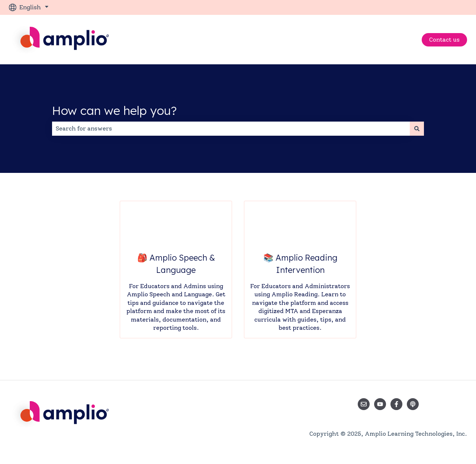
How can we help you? (114, 110)
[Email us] (364, 404)
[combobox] (231, 129)
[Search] (417, 129)
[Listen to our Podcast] (413, 404)
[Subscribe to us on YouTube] (380, 404)
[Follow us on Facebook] (396, 404)
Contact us (444, 40)
